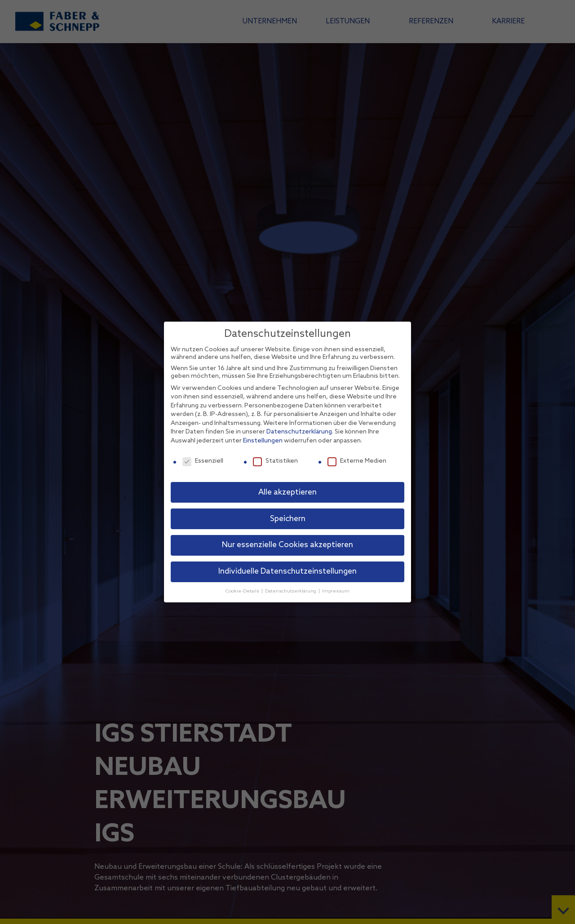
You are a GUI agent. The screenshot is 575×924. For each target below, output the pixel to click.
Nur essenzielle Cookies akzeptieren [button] (287, 545)
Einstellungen (263, 441)
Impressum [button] (336, 591)
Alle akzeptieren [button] (287, 493)
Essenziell (203, 461)
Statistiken (275, 461)
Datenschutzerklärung (299, 432)
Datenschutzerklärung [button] (291, 591)
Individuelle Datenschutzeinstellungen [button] (287, 572)
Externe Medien (357, 461)
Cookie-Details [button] (243, 591)
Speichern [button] (288, 519)
